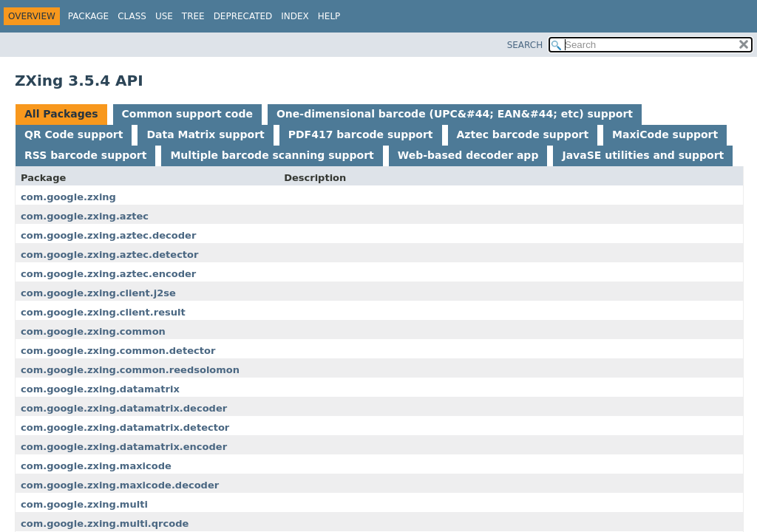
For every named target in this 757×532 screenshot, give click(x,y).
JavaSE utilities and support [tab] (643, 155)
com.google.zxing (68, 197)
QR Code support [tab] (74, 134)
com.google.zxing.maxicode (96, 466)
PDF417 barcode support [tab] (361, 134)
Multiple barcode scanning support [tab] (272, 155)
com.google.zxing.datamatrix (100, 389)
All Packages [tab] (61, 114)
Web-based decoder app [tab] (468, 155)
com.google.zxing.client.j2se (98, 293)
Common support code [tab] (187, 114)
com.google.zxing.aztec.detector (109, 255)
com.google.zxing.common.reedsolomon (130, 370)
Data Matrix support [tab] (205, 134)
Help (329, 16)
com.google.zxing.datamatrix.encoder (124, 447)
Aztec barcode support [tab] (523, 134)
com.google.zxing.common (93, 331)
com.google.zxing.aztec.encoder (108, 274)
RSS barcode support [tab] (85, 155)
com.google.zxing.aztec (85, 216)
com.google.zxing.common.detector (118, 351)
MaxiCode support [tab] (665, 134)
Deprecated (243, 16)
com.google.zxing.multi (84, 504)
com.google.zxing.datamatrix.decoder (124, 408)
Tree (193, 16)
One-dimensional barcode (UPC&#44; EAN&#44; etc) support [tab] (455, 114)
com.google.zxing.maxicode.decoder (120, 485)
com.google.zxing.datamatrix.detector (125, 427)
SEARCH (525, 45)
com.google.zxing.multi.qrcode (105, 524)
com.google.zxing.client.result (103, 312)
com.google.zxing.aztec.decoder (108, 235)
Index (295, 16)
